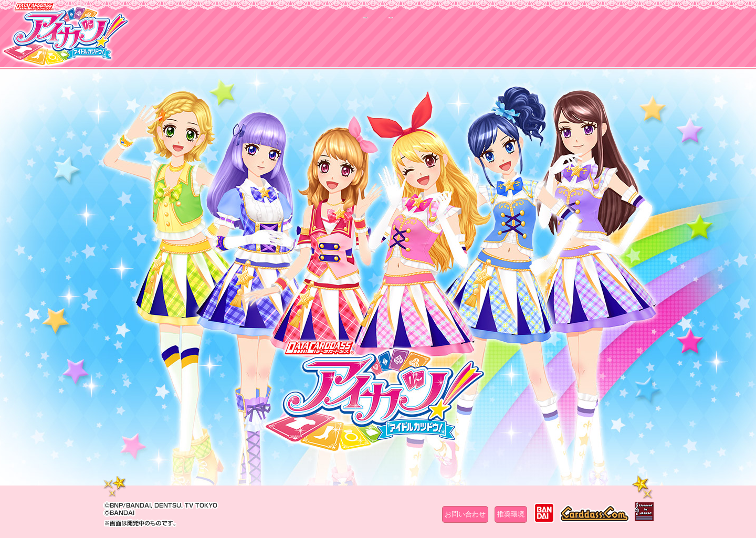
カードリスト (311, 40)
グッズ (445, 40)
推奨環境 (511, 514)
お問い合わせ (465, 514)
